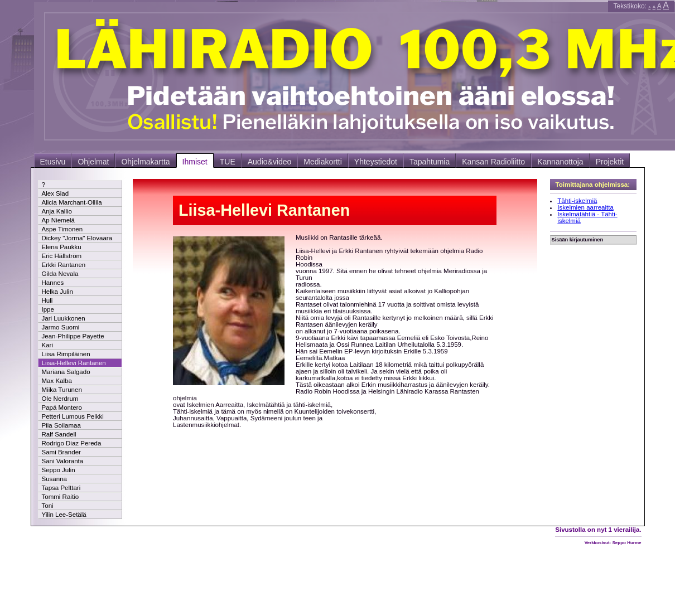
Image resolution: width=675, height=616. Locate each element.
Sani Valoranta (63, 461)
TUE (228, 162)
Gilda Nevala (60, 274)
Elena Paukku (62, 247)
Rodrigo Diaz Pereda (72, 443)
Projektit (610, 162)
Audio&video (270, 162)
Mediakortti (322, 162)
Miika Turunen (62, 390)
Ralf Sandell (59, 434)
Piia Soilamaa (61, 425)
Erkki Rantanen (64, 265)
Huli (47, 300)
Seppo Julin (59, 470)
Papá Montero (62, 408)
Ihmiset (195, 162)
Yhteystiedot (376, 162)
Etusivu (53, 162)
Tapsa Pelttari (61, 488)
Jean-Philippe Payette (73, 336)
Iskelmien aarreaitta (585, 207)
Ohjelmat (93, 162)
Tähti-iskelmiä (577, 201)
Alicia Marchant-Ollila (72, 202)
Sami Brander (61, 452)
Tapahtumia (430, 162)
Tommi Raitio (61, 497)
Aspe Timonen (62, 229)
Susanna (54, 479)
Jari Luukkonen (64, 318)
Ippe (48, 309)
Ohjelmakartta (145, 162)
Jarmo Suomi (61, 327)
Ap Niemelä (59, 220)
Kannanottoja (560, 162)
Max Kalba (57, 381)
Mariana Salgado (66, 372)
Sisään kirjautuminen (578, 240)
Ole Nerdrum (60, 399)
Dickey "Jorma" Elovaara (77, 238)
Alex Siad (56, 193)
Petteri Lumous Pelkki (73, 416)
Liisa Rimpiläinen (66, 354)
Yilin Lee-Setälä (64, 515)
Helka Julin (57, 292)
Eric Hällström (62, 256)
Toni (48, 506)
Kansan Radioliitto (493, 162)
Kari (47, 345)
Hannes (53, 283)
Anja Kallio (57, 211)
